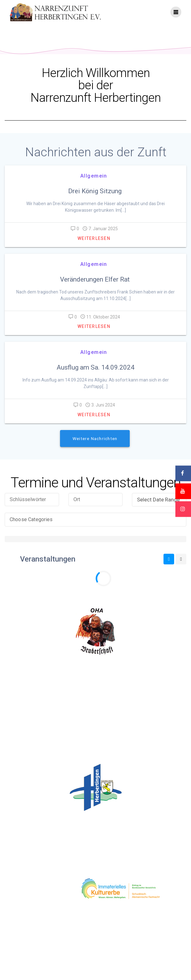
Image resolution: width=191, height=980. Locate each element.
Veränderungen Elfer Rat (96, 287)
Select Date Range (160, 507)
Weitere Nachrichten (95, 446)
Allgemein (94, 183)
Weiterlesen (94, 246)
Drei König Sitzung (96, 198)
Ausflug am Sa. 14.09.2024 (95, 375)
